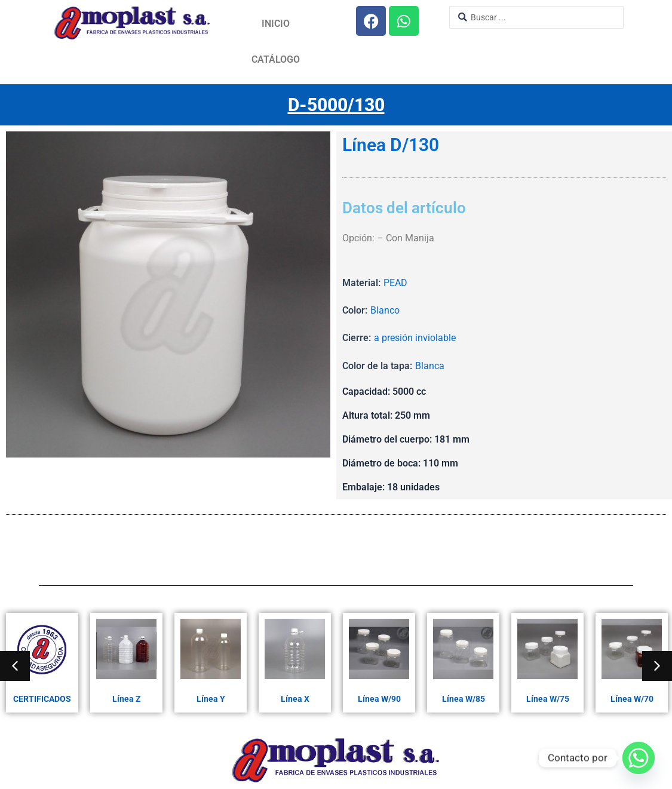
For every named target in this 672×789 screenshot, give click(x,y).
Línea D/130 (391, 145)
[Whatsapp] (639, 758)
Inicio (276, 24)
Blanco (385, 310)
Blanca (430, 366)
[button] (15, 666)
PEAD (395, 283)
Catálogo (276, 59)
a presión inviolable (415, 338)
